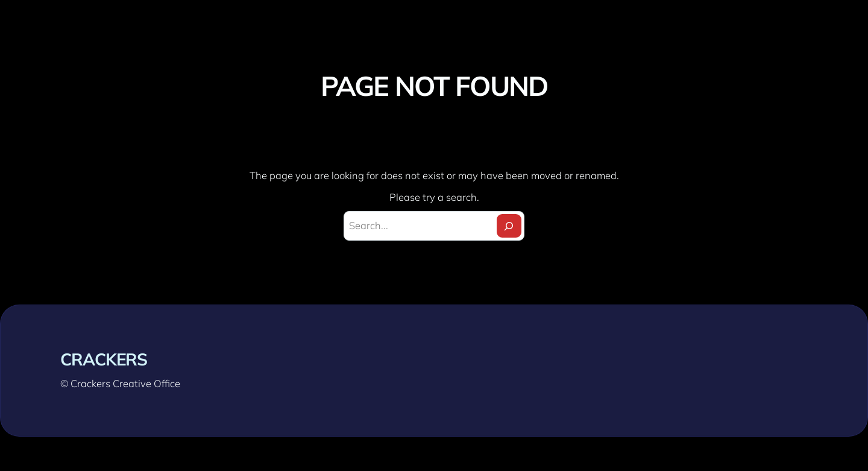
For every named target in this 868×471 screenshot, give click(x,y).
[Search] (509, 226)
